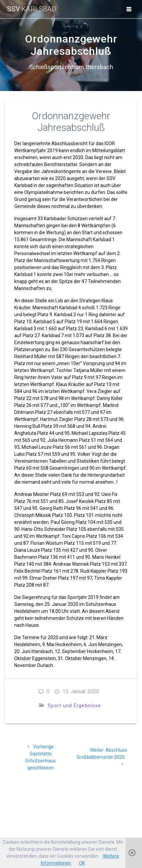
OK (82, 863)
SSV (32, 9)
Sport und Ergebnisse (74, 706)
